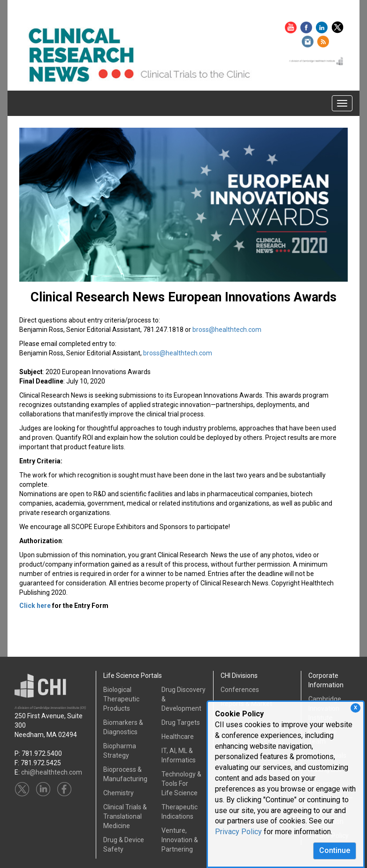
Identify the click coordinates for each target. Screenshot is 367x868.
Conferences (240, 690)
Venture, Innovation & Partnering (180, 840)
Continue (335, 850)
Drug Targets (181, 722)
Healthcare (178, 737)
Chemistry (119, 793)
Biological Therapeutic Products (121, 699)
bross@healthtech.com (227, 330)
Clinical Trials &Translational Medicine (125, 816)
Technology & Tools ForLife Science (181, 784)
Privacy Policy (238, 832)
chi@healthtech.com (52, 772)
